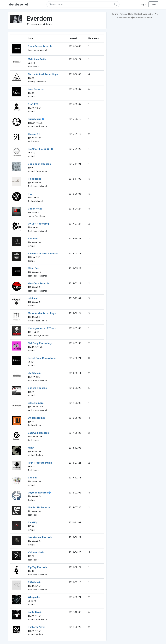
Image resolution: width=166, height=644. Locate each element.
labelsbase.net (18, 4)
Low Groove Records (40, 537)
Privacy (123, 14)
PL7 (30, 194)
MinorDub (33, 268)
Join (153, 4)
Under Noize (35, 209)
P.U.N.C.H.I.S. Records (41, 149)
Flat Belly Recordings (40, 343)
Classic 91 (34, 134)
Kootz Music (35, 612)
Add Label (148, 14)
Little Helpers (36, 403)
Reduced (33, 239)
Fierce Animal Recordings (43, 74)
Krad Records (36, 89)
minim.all (33, 298)
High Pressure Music (40, 463)
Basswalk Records (38, 433)
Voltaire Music (36, 552)
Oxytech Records (38, 493)
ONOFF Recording (38, 224)
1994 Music (35, 582)
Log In (143, 4)
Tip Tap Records (37, 567)
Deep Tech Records (39, 164)
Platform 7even (37, 627)
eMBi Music (35, 373)
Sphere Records (37, 388)
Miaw (31, 448)
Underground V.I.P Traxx (42, 328)
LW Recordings (37, 418)
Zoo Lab (33, 478)
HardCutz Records (39, 283)
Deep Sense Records (40, 46)
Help (130, 14)
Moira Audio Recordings (42, 313)
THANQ (32, 523)
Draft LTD (33, 104)
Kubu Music (35, 119)
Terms (115, 14)
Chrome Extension (142, 18)
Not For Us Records (39, 508)
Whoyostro (34, 597)
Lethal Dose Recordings (42, 358)
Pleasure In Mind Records (43, 254)
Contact (138, 14)
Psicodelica (35, 179)
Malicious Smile (37, 59)
